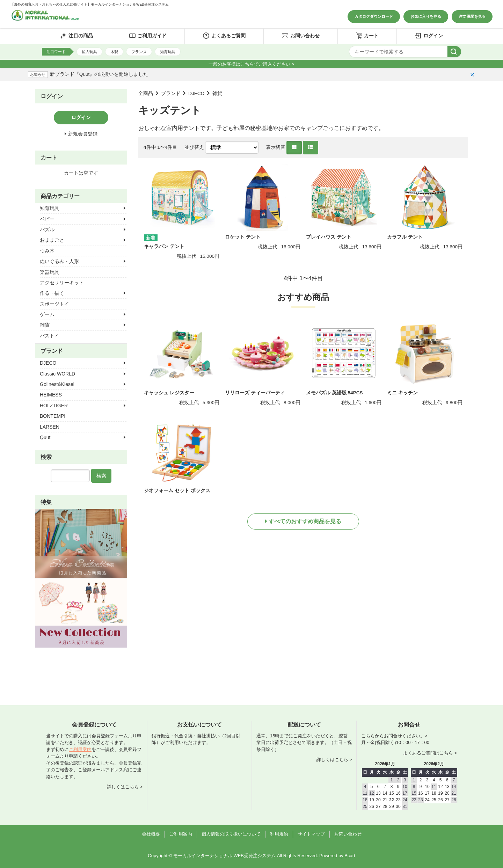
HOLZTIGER (54, 406)
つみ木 (47, 251)
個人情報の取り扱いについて (231, 834)
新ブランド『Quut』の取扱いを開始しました (99, 74)
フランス (139, 52)
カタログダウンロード (374, 16)
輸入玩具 (89, 52)
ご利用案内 (80, 749)
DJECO (196, 93)
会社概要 (151, 834)
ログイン (429, 36)
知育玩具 (168, 52)
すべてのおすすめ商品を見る (305, 521)
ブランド (171, 93)
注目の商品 (76, 36)
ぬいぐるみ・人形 (59, 261)
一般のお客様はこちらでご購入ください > (251, 64)
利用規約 (279, 834)
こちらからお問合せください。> (394, 736)
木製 (114, 52)
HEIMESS (51, 395)
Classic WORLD (57, 374)
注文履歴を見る (472, 16)
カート (367, 36)
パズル (47, 229)
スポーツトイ (54, 304)
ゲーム (47, 314)
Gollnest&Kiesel (57, 384)
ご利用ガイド (148, 36)
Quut (45, 437)
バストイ (50, 336)
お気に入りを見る (426, 16)
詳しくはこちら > (125, 787)
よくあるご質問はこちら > (430, 753)
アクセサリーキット (62, 283)
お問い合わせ (301, 36)
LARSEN (50, 427)
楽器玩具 (50, 272)
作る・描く (52, 293)
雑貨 (217, 93)
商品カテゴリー (60, 196)
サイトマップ (311, 834)
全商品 (146, 93)
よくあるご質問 (224, 36)
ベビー (47, 219)
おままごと (52, 240)
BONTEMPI (53, 416)
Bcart (350, 856)
